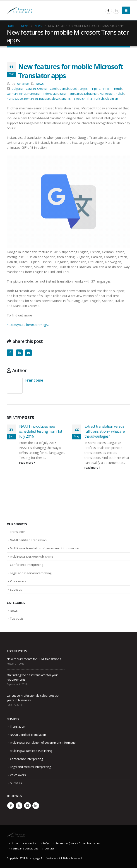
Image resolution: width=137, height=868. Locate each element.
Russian (45, 99)
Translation (18, 532)
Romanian (31, 99)
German (12, 94)
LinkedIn (19, 353)
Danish (64, 89)
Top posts (17, 618)
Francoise (22, 84)
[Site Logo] (19, 10)
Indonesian (50, 94)
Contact (49, 848)
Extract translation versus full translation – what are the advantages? (105, 431)
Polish (120, 94)
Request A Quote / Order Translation (78, 843)
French (117, 89)
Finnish (107, 89)
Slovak (56, 99)
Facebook (10, 353)
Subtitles (16, 590)
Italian (64, 94)
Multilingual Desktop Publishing (31, 557)
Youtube (27, 806)
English (85, 89)
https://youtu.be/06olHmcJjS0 (28, 325)
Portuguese (15, 99)
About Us (31, 843)
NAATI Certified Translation (28, 540)
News (40, 84)
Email (28, 353)
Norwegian (107, 94)
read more (27, 463)
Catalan (31, 89)
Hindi (23, 94)
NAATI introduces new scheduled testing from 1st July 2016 (41, 431)
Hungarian (34, 94)
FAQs (46, 843)
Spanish (67, 99)
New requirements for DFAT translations (34, 659)
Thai (90, 99)
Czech (54, 89)
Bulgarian (18, 89)
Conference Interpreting (26, 565)
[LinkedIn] (116, 10)
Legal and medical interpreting (31, 573)
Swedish (80, 99)
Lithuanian (91, 94)
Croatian (43, 89)
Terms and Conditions (24, 848)
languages (76, 94)
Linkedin (36, 806)
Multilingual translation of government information (44, 548)
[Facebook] (108, 10)
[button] (126, 10)
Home (15, 843)
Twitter (19, 806)
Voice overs (18, 581)
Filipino (96, 89)
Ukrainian (112, 99)
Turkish (99, 99)
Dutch (74, 89)
